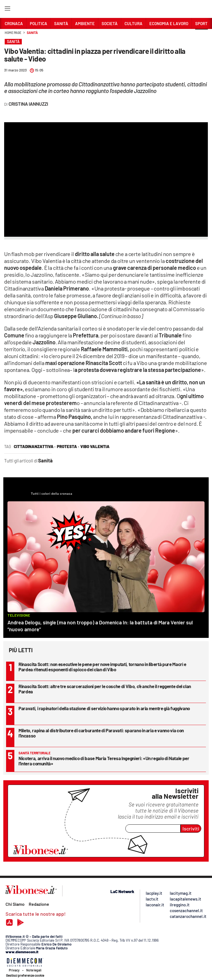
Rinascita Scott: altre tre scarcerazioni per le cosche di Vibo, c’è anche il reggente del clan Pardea (105, 689)
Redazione (39, 904)
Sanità (32, 33)
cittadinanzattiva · (35, 446)
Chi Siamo (15, 904)
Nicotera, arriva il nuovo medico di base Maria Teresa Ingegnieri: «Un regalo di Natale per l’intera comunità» (104, 761)
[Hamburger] (7, 10)
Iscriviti (191, 829)
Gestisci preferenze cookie (25, 975)
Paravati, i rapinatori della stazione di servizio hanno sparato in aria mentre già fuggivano (104, 708)
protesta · (68, 446)
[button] (202, 36)
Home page (13, 33)
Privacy (14, 970)
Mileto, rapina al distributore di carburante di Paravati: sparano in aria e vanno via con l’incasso (101, 733)
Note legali (34, 970)
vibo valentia (95, 446)
